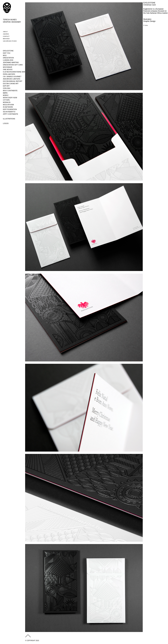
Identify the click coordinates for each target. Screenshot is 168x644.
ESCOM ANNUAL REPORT (13, 81)
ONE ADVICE (8, 69)
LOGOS (6, 123)
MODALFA (7, 102)
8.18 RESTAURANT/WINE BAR (14, 72)
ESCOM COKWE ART (11, 84)
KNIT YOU (7, 53)
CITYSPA (6, 100)
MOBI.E (6, 95)
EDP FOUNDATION (10, 109)
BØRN (5, 93)
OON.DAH (7, 88)
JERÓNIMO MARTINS (11, 62)
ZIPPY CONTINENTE (11, 114)
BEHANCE (6, 39)
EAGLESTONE (8, 51)
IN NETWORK (8, 107)
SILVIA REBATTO (9, 112)
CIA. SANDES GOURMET (12, 77)
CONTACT (6, 36)
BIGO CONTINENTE (10, 91)
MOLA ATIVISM (8, 105)
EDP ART (6, 86)
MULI (5, 55)
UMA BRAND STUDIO (10, 41)
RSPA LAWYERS (9, 74)
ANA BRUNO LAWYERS (12, 79)
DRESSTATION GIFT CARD (13, 65)
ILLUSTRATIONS (9, 119)
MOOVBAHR (7, 67)
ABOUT (5, 32)
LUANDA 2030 (8, 60)
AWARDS (6, 34)
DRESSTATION (8, 58)
